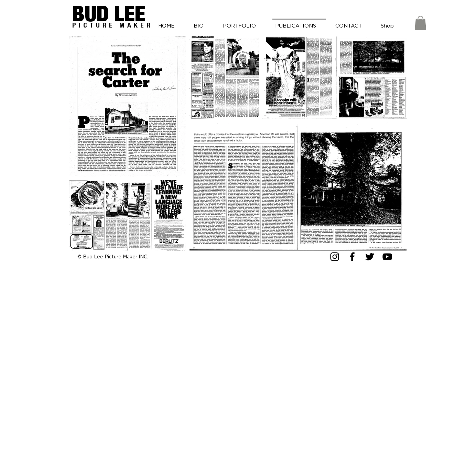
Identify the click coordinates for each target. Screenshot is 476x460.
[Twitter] (370, 257)
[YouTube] (387, 257)
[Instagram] (335, 257)
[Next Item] (395, 143)
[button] (420, 23)
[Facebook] (352, 257)
